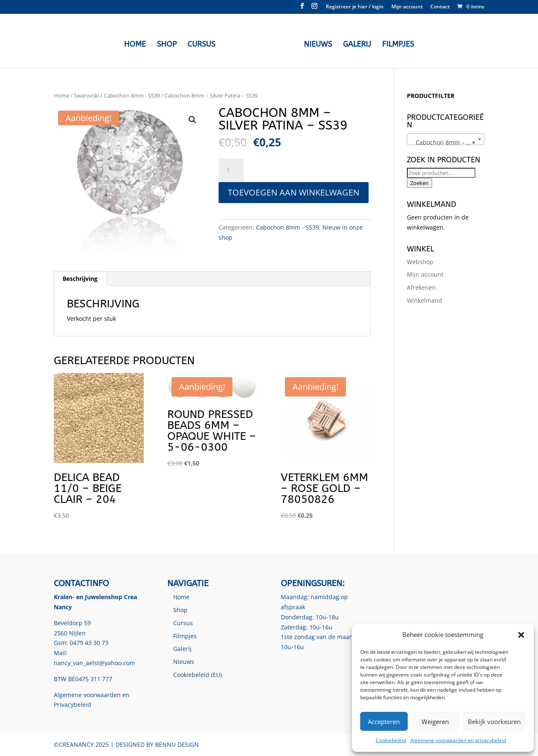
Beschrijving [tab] (80, 279)
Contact (440, 7)
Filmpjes (396, 44)
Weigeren (435, 722)
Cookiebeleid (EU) (198, 675)
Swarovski (87, 95)
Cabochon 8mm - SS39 (132, 95)
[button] (521, 635)
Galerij (355, 44)
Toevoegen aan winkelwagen (294, 192)
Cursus (203, 44)
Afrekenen (421, 287)
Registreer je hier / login (355, 7)
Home (137, 44)
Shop (169, 44)
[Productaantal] (231, 170)
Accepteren (384, 722)
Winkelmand (425, 300)
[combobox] (446, 139)
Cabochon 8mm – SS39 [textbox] (445, 143)
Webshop (420, 262)
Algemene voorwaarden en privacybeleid (458, 740)
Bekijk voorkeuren (494, 722)
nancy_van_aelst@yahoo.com (94, 663)
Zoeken (419, 183)
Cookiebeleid (391, 740)
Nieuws (316, 44)
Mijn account (407, 7)
